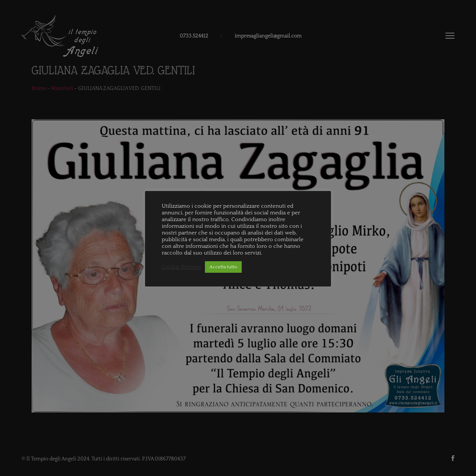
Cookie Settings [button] (181, 267)
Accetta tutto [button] (223, 267)
